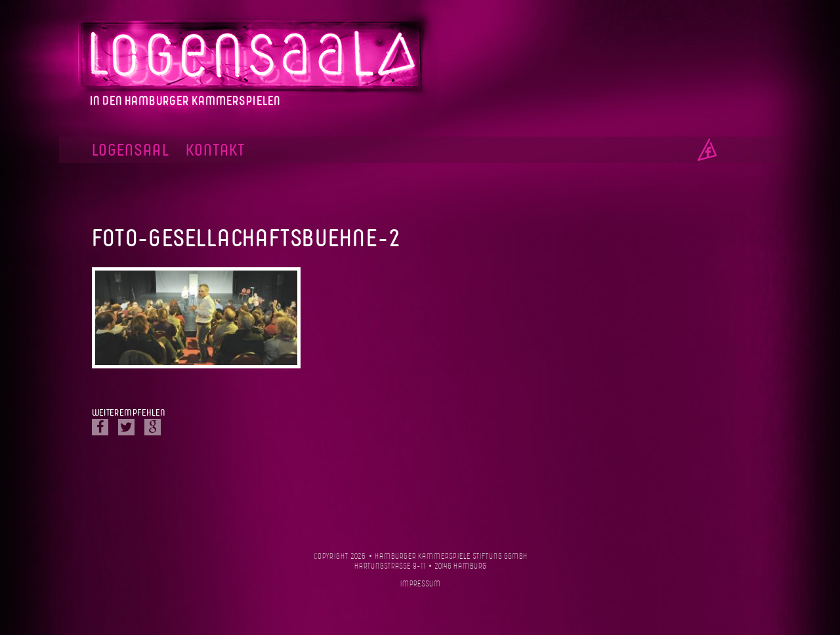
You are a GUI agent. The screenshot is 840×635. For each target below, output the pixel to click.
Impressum (420, 584)
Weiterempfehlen (128, 413)
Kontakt (216, 151)
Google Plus (153, 427)
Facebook (707, 150)
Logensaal (131, 151)
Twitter (126, 427)
